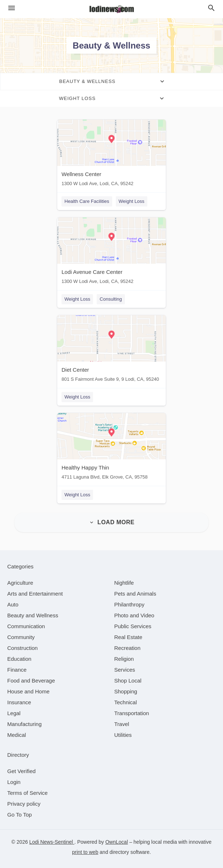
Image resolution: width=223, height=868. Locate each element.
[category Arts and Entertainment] (35, 594)
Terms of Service (28, 793)
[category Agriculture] (20, 583)
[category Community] (21, 637)
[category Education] (19, 659)
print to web (85, 852)
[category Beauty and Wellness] (33, 615)
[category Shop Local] (128, 681)
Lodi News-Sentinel (52, 842)
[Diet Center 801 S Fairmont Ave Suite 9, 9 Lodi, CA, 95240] (111, 350)
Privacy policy (24, 804)
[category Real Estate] (129, 637)
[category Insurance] (19, 702)
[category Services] (125, 670)
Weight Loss (132, 201)
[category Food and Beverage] (31, 681)
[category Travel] (122, 724)
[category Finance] (17, 670)
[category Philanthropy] (129, 604)
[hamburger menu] (12, 8)
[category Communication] (26, 626)
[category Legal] (14, 713)
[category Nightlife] (124, 583)
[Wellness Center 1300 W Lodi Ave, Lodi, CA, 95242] (111, 155)
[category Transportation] (132, 713)
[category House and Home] (28, 691)
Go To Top (20, 815)
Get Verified (21, 771)
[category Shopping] (126, 691)
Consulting (111, 299)
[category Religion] (124, 659)
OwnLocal (117, 842)
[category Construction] (22, 648)
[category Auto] (13, 604)
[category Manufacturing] (24, 724)
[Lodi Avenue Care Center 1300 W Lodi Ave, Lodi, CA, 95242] (111, 252)
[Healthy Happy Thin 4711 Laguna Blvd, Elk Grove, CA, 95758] (111, 448)
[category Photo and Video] (134, 615)
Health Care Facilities (87, 201)
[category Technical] (126, 702)
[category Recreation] (128, 648)
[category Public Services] (133, 626)
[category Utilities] (123, 735)
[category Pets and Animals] (135, 594)
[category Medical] (17, 735)
